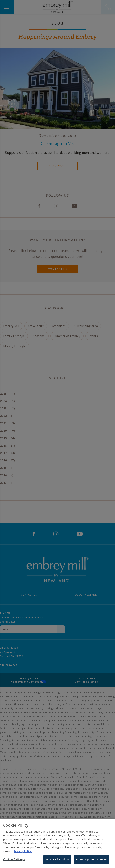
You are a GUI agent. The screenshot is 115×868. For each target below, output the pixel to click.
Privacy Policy (23, 854)
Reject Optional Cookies (92, 862)
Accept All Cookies (57, 862)
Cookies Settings (14, 862)
